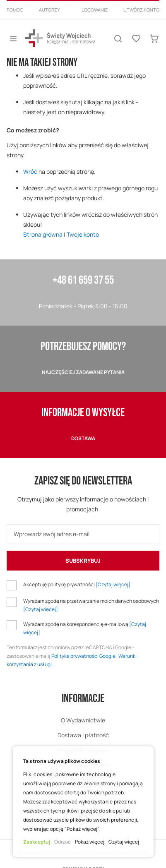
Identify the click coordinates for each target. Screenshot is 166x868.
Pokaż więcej (90, 842)
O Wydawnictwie (83, 720)
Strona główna (43, 234)
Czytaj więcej (124, 842)
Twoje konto (83, 234)
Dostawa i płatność (83, 735)
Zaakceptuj (37, 842)
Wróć (30, 171)
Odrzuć (63, 842)
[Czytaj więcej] (113, 584)
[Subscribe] (83, 561)
